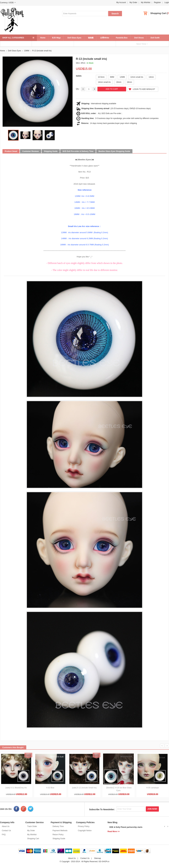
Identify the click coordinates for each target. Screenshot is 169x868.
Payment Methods (60, 831)
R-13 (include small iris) (42, 51)
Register (157, 2)
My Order (133, 2)
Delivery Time (58, 826)
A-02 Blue (50, 788)
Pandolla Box (122, 38)
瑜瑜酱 (91, 38)
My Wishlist (146, 2)
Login (167, 2)
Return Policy (58, 835)
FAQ (4, 835)
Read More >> (114, 831)
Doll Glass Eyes (74, 38)
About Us (6, 826)
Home (43, 38)
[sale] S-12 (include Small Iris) (84, 788)
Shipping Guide (59, 839)
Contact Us (6, 831)
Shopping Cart (158, 13)
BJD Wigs (56, 38)
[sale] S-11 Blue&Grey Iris (16, 788)
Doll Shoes (139, 38)
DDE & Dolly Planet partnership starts (126, 827)
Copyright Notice (85, 831)
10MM (27, 51)
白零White (105, 38)
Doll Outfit (155, 38)
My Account (121, 2)
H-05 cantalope (152, 788)
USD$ (11, 3)
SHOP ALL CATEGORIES (13, 38)
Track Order (32, 826)
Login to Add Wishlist (144, 89)
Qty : (78, 89)
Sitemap (98, 858)
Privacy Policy (84, 826)
